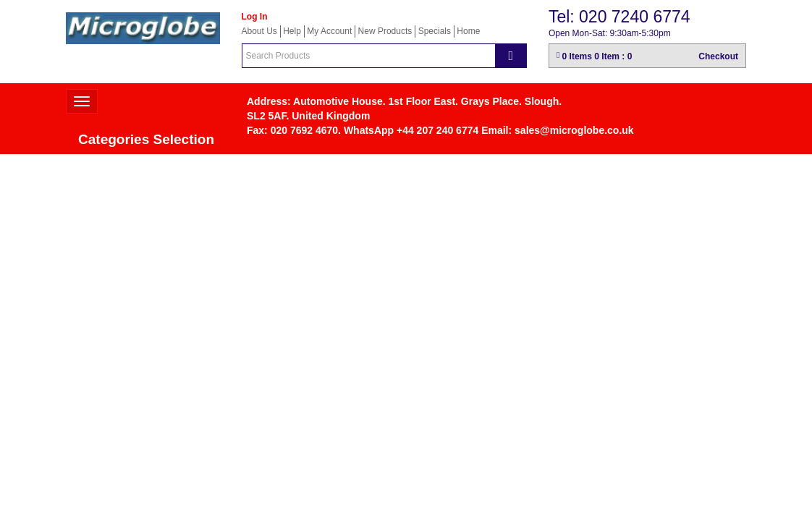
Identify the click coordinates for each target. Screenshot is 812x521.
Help (292, 31)
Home (468, 31)
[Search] (511, 56)
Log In (255, 17)
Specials (435, 31)
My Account (329, 31)
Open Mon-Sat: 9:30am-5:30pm (610, 33)
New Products (385, 31)
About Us (259, 31)
